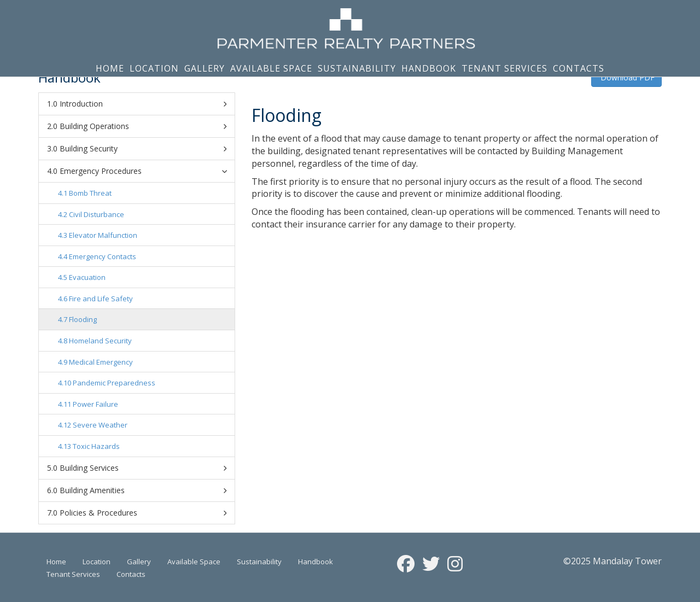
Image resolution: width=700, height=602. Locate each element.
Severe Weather (100, 425)
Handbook (429, 68)
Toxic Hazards (96, 446)
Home (110, 68)
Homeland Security (100, 341)
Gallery (205, 68)
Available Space (271, 68)
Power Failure (95, 404)
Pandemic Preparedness (114, 383)
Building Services (143, 468)
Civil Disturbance (97, 214)
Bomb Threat (90, 193)
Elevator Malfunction (103, 235)
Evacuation (87, 277)
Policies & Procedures (143, 513)
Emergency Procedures (145, 171)
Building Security (143, 149)
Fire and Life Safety (101, 299)
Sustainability (357, 68)
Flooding (83, 319)
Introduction (143, 104)
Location (154, 68)
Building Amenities (143, 490)
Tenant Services (504, 68)
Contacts (579, 68)
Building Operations (143, 126)
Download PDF (626, 77)
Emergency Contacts (103, 256)
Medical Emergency (101, 362)
